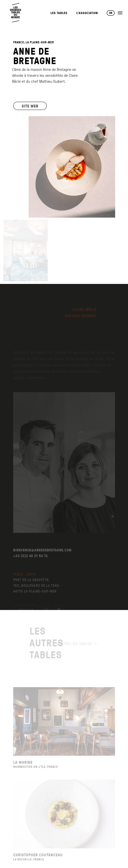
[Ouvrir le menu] (120, 13)
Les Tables (59, 13)
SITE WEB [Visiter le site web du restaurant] (30, 108)
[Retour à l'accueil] (16, 13)
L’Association (87, 13)
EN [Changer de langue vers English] (111, 13)
